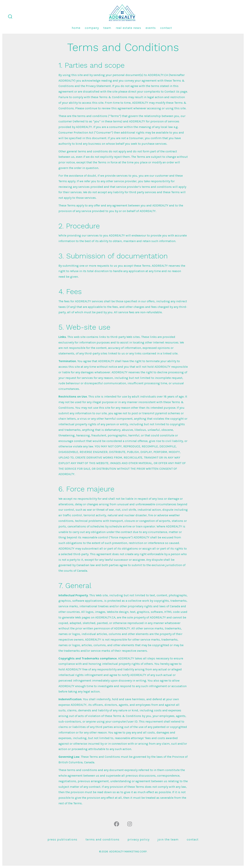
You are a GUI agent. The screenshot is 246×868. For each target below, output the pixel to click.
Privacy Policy (138, 839)
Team (107, 28)
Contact (166, 28)
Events (151, 28)
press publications (62, 839)
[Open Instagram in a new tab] (130, 824)
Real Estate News (128, 28)
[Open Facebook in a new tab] (117, 824)
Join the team (168, 839)
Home (76, 28)
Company (92, 28)
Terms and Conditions (103, 839)
